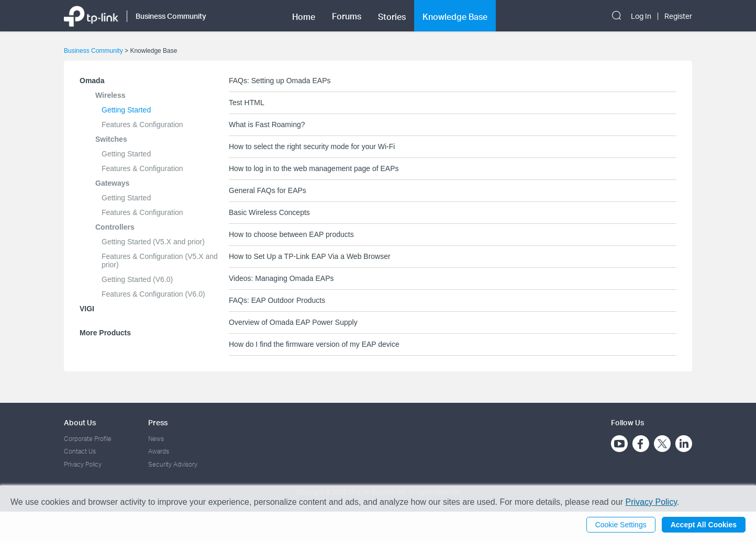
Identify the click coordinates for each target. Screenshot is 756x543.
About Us (80, 422)
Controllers (115, 227)
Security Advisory (173, 464)
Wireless (110, 95)
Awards (159, 451)
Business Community (93, 51)
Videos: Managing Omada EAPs (281, 278)
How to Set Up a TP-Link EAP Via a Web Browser (310, 256)
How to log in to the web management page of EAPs (314, 168)
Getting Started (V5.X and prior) (153, 242)
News (156, 439)
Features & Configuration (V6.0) (153, 294)
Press (158, 422)
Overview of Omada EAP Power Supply (293, 322)
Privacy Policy (83, 464)
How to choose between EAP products (291, 234)
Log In (641, 16)
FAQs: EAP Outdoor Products (277, 300)
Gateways (112, 183)
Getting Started (126, 110)
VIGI (87, 309)
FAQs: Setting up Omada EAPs (280, 81)
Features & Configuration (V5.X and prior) (160, 261)
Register (678, 16)
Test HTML (247, 103)
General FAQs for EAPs (268, 190)
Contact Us (80, 451)
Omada (92, 81)
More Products (105, 333)
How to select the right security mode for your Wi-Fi (312, 146)
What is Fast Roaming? (267, 125)
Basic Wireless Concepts (269, 212)
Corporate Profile (88, 439)
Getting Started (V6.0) (137, 279)
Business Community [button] (171, 16)
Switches (111, 139)
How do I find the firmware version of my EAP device (314, 344)
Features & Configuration (142, 125)
